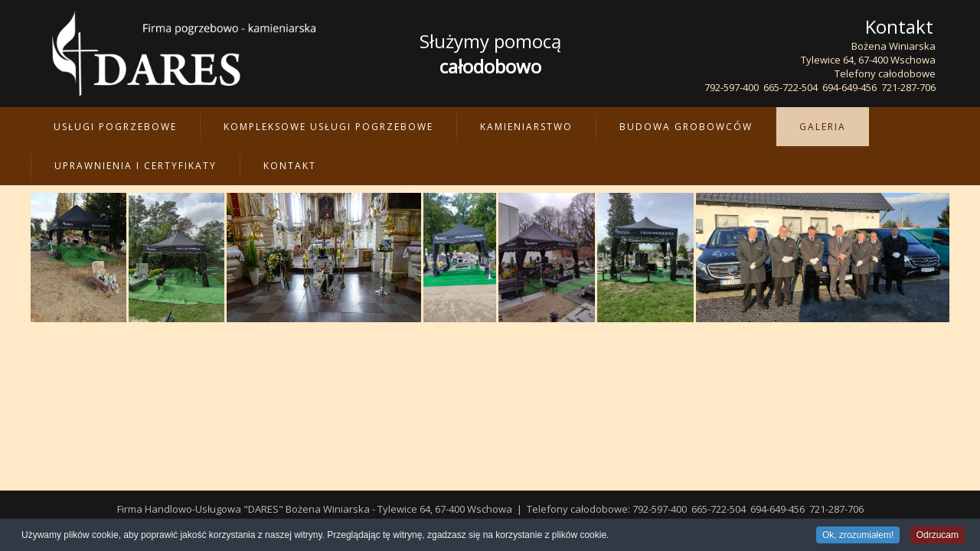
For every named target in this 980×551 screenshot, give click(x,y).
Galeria (823, 127)
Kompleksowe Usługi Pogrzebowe (328, 127)
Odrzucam (938, 536)
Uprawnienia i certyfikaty (136, 166)
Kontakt (290, 166)
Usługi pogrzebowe (115, 127)
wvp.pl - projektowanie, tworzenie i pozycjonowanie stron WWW (511, 509)
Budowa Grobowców (686, 127)
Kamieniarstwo (526, 127)
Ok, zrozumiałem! (858, 536)
